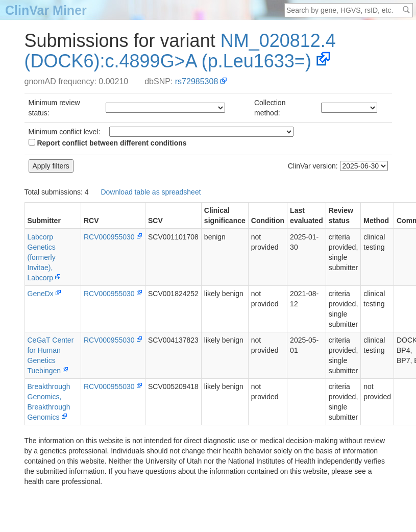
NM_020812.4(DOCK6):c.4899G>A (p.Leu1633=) (180, 51)
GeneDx (41, 294)
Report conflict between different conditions (108, 143)
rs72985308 (197, 81)
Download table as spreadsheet (151, 192)
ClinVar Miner (46, 10)
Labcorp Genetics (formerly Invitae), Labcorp (42, 257)
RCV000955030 (109, 237)
